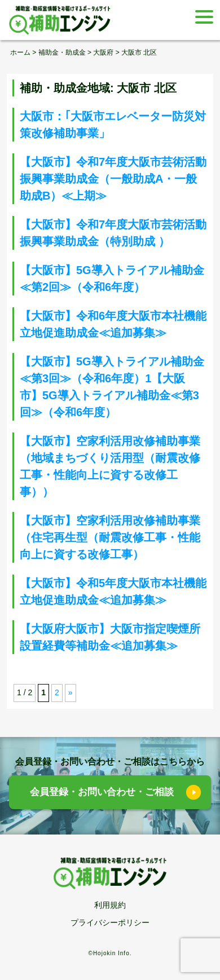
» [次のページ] (71, 692)
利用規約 (110, 905)
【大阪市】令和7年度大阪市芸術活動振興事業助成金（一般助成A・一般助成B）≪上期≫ (113, 179)
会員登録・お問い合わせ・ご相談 (102, 792)
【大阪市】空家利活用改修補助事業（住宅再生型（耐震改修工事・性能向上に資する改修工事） (110, 537)
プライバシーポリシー (110, 922)
